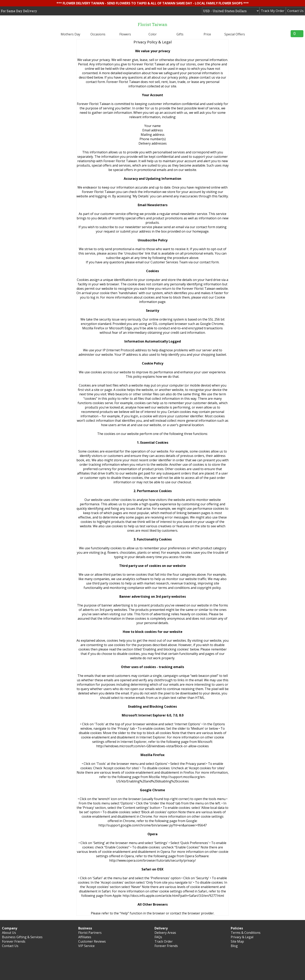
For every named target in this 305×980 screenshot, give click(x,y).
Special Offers (235, 34)
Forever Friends (14, 941)
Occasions (98, 34)
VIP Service (86, 946)
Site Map (237, 941)
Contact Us (295, 11)
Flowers (125, 34)
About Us (9, 933)
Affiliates (85, 937)
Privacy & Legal (242, 937)
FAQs (158, 937)
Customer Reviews (92, 941)
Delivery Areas (165, 933)
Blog (234, 946)
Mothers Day (70, 34)
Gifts (180, 34)
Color (153, 34)
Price (207, 34)
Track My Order (273, 11)
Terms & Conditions (246, 933)
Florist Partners (90, 933)
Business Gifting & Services (22, 937)
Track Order (164, 941)
